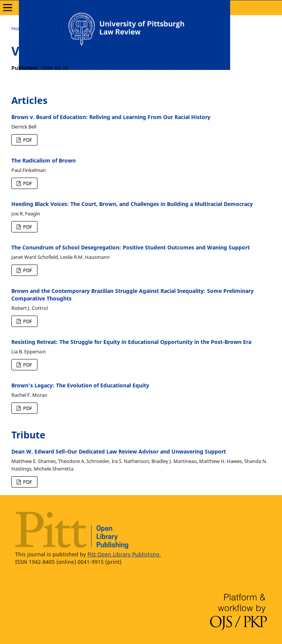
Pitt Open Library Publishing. (124, 554)
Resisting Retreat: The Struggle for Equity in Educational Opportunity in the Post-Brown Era (131, 342)
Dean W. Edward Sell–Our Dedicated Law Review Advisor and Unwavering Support (119, 451)
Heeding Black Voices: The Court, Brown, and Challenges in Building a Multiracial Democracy (132, 204)
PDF (27, 140)
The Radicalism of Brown (44, 160)
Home (18, 28)
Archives (44, 28)
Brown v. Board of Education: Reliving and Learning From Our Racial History (111, 117)
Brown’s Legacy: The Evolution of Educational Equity (80, 385)
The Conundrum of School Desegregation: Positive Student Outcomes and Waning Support (131, 247)
